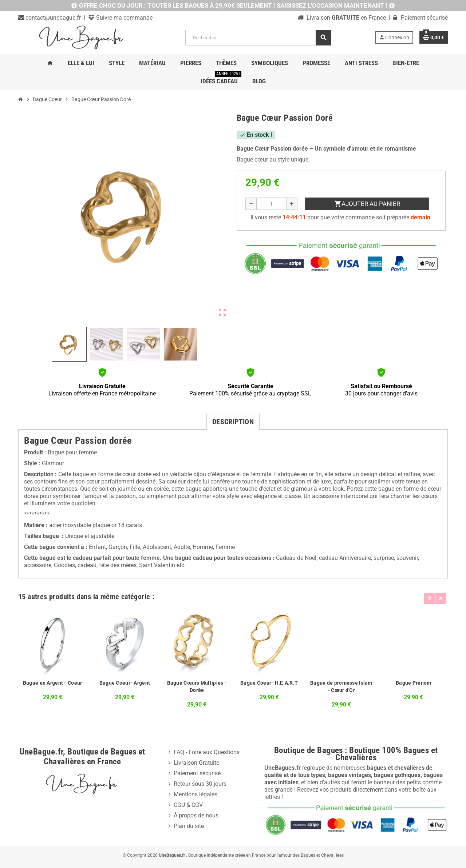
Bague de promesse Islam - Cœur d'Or (341, 686)
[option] (52, 660)
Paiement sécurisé (197, 773)
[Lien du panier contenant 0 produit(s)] (434, 37)
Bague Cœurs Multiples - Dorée (197, 686)
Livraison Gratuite (196, 763)
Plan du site (189, 826)
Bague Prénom (413, 683)
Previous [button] (429, 595)
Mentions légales (196, 794)
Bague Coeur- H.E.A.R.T (269, 683)
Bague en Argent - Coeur (52, 683)
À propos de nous (196, 815)
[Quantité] (271, 204)
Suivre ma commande (124, 18)
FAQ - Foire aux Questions (207, 752)
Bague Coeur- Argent (125, 683)
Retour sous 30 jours (200, 784)
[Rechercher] (258, 38)
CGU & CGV (188, 805)
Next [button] (441, 595)
